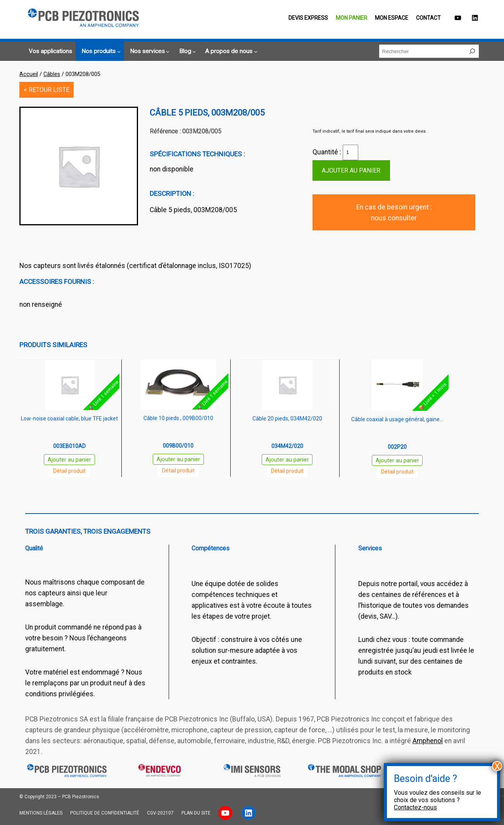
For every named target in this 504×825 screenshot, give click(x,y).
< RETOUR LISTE (47, 90)
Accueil (29, 74)
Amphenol (428, 741)
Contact (428, 18)
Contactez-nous (415, 807)
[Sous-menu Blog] (186, 52)
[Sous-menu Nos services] (149, 52)
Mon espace (392, 18)
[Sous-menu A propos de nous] (230, 52)
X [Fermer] (497, 766)
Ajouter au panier (351, 170)
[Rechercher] (472, 51)
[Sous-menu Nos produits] (100, 52)
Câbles (52, 74)
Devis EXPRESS (308, 18)
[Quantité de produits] (350, 152)
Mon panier (351, 18)
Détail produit (69, 471)
